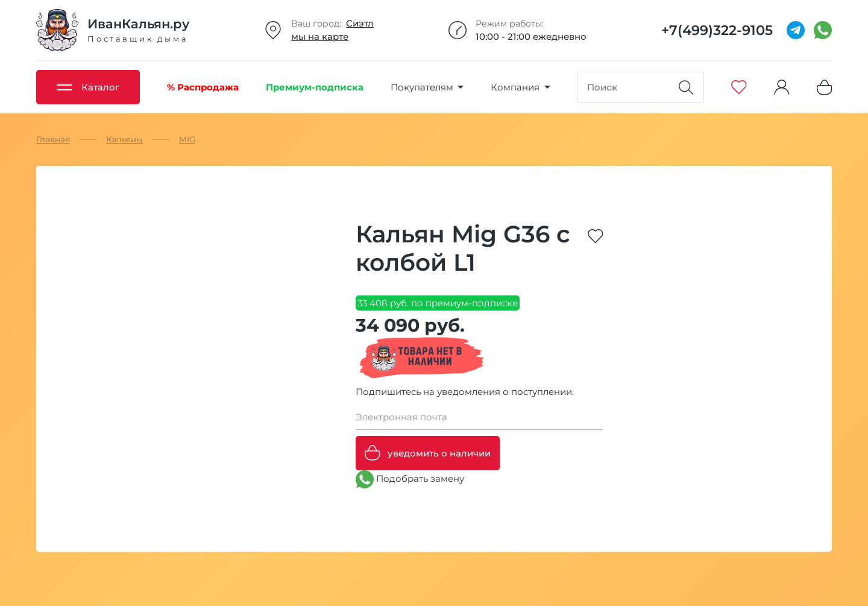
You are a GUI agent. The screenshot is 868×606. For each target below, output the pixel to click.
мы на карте (320, 36)
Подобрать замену (410, 479)
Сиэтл (360, 23)
